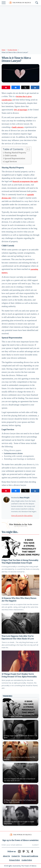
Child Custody (11, 156)
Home (3, 50)
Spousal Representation (15, 158)
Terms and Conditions (30, 856)
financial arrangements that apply (25, 181)
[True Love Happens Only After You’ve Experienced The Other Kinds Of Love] (20, 623)
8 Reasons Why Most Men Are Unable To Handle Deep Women (19, 823)
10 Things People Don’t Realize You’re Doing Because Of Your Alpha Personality (19, 675)
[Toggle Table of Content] (27, 149)
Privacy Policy (15, 860)
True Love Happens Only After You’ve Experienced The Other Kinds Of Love (18, 637)
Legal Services (11, 161)
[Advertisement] (20, 27)
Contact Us (16, 856)
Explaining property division (13, 453)
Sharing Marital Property (15, 153)
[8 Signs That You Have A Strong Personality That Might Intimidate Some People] (20, 547)
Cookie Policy (27, 860)
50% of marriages (21, 110)
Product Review (12, 50)
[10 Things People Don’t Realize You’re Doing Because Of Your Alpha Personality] (20, 661)
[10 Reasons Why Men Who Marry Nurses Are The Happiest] (20, 585)
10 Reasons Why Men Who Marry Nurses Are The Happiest (19, 599)
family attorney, (18, 127)
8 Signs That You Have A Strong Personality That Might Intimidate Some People (20, 562)
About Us (6, 856)
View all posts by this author (22, 516)
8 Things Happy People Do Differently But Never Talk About (20, 737)
